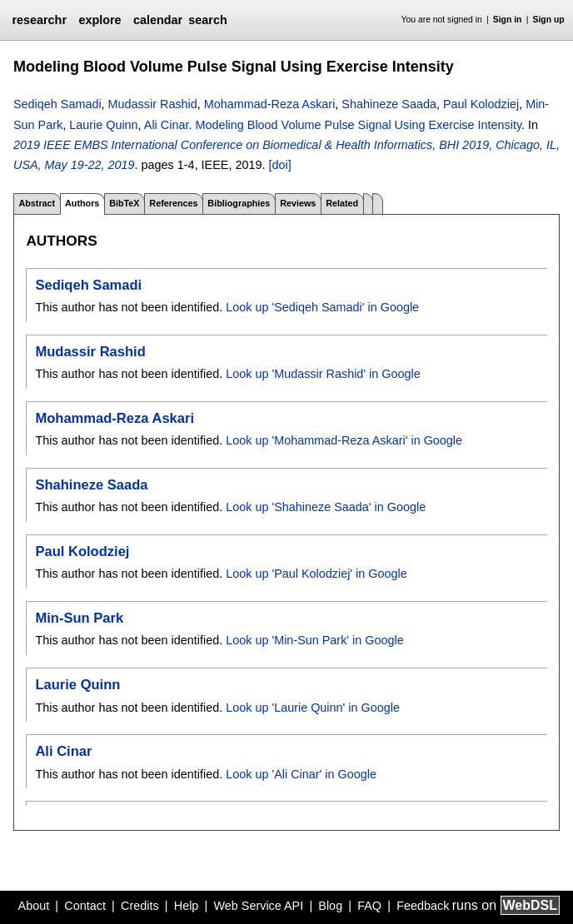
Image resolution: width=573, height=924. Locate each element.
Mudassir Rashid (153, 104)
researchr (39, 20)
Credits (140, 906)
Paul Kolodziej (481, 104)
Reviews (298, 203)
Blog (330, 906)
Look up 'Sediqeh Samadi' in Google (322, 307)
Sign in (508, 20)
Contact (85, 906)
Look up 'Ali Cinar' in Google (301, 774)
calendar (158, 20)
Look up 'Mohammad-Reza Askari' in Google (344, 440)
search (207, 20)
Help (187, 906)
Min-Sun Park (79, 618)
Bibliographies (239, 203)
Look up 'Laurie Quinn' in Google (313, 708)
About (34, 906)
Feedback (423, 906)
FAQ (369, 906)
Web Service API (258, 906)
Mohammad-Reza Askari (270, 104)
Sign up (549, 20)
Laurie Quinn (103, 125)
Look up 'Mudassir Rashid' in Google (323, 374)
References (173, 203)
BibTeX (124, 203)
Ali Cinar (167, 125)
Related (342, 203)
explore (100, 20)
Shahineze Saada (389, 104)
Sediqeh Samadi (57, 104)
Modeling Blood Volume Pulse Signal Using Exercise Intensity (358, 125)
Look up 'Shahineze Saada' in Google (326, 507)
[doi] (279, 165)
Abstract (37, 203)
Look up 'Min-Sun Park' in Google (314, 640)
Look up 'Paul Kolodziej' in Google (316, 574)
